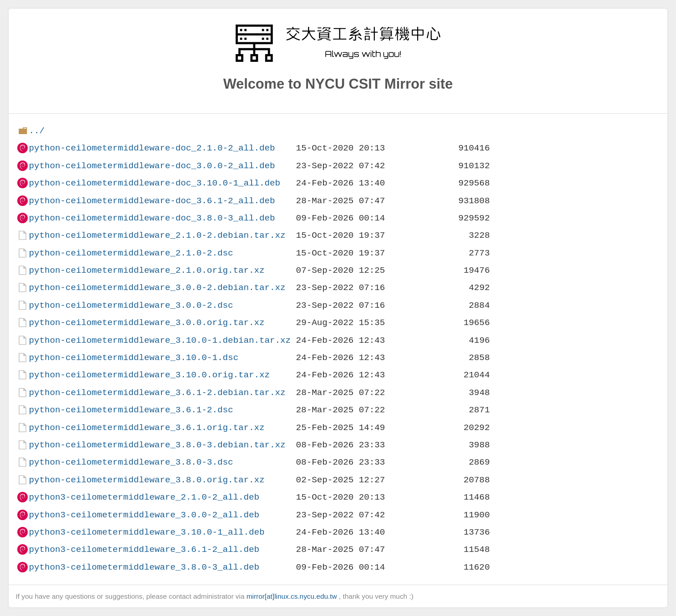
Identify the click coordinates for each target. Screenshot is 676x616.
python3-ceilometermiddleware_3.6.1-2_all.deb (144, 549)
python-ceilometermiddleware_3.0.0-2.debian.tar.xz (157, 288)
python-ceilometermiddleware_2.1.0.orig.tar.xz (146, 270)
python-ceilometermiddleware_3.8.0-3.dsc (131, 462)
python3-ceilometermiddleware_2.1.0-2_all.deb (144, 497)
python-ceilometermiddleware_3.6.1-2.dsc (131, 410)
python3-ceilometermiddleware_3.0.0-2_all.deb (144, 515)
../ (37, 131)
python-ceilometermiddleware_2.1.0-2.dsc (131, 253)
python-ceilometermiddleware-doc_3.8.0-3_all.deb (152, 218)
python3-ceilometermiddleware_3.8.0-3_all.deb (144, 567)
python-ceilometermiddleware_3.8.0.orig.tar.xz (146, 480)
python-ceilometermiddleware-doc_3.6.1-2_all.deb (152, 201)
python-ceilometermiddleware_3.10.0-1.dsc (134, 358)
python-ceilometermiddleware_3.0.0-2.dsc (131, 305)
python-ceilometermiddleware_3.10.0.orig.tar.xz (149, 375)
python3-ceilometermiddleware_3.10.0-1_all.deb (146, 532)
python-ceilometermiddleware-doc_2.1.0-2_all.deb (152, 148)
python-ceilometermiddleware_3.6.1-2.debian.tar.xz (157, 393)
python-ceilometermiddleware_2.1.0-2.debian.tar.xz (157, 235)
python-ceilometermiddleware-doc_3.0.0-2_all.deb (152, 166)
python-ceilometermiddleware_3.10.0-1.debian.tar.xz (160, 340)
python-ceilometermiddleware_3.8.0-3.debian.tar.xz (157, 445)
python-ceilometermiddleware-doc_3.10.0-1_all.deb (154, 183)
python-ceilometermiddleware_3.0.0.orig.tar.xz (146, 323)
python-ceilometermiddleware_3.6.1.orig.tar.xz (146, 428)
